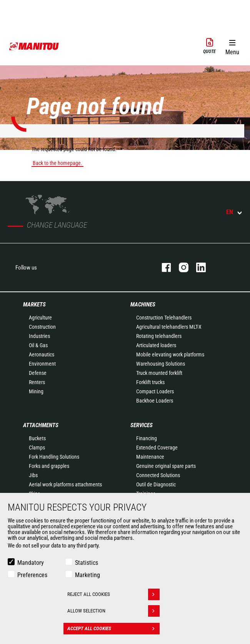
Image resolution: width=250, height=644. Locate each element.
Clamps (37, 448)
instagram (180, 267)
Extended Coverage (157, 448)
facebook (162, 267)
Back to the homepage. (57, 163)
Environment (42, 364)
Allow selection (113, 611)
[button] (232, 46)
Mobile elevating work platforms (170, 354)
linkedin (197, 267)
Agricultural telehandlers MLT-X (169, 327)
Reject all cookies (113, 594)
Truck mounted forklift (159, 373)
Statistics (87, 563)
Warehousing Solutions (161, 364)
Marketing (87, 575)
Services (142, 425)
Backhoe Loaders (155, 401)
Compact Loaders (155, 391)
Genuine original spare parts (166, 466)
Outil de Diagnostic (156, 484)
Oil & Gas (38, 345)
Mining (36, 391)
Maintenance (150, 457)
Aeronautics (42, 354)
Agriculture (40, 318)
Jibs (33, 475)
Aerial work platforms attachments (65, 484)
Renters (37, 382)
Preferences (32, 575)
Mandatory (31, 563)
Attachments (41, 425)
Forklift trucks (150, 382)
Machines (143, 305)
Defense (38, 373)
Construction (42, 327)
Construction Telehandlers (164, 318)
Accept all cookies (113, 629)
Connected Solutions (158, 475)
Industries (39, 336)
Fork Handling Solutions (54, 457)
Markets (34, 305)
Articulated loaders (156, 345)
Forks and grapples (49, 466)
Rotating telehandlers (159, 336)
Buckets (37, 438)
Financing (147, 438)
